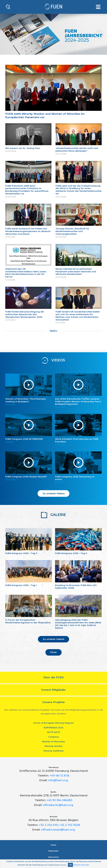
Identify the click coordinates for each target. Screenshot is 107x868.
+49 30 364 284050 (59, 800)
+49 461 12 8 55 (59, 776)
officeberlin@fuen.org (58, 805)
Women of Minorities (53, 741)
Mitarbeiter (53, 851)
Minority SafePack (53, 751)
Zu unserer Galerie (53, 639)
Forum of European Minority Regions (53, 723)
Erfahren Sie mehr (81, 865)
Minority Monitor (54, 746)
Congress (54, 737)
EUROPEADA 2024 (53, 728)
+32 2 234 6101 (49, 825)
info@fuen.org (58, 780)
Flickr (54, 652)
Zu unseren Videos (54, 493)
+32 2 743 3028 (70, 825)
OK (70, 865)
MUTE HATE (53, 732)
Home (53, 845)
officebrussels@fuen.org (58, 830)
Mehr (54, 331)
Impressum (53, 857)
